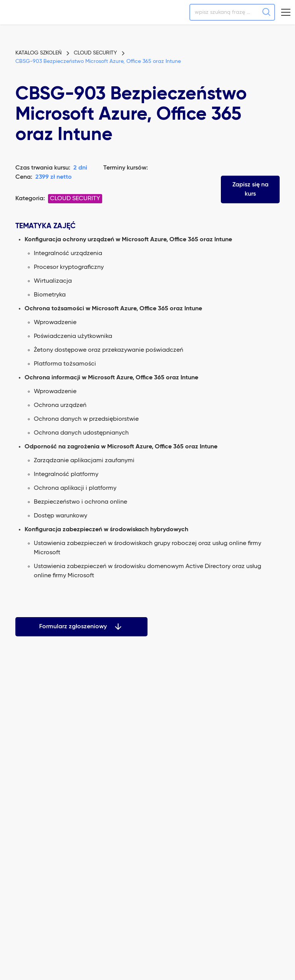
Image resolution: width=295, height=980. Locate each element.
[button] (286, 12)
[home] (26, 12)
